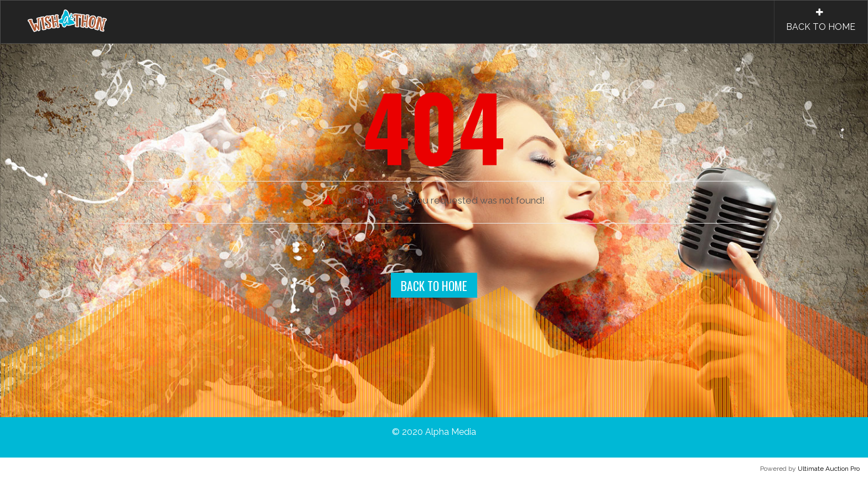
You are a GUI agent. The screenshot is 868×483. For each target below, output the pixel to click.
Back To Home (434, 285)
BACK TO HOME (821, 20)
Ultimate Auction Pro (829, 469)
